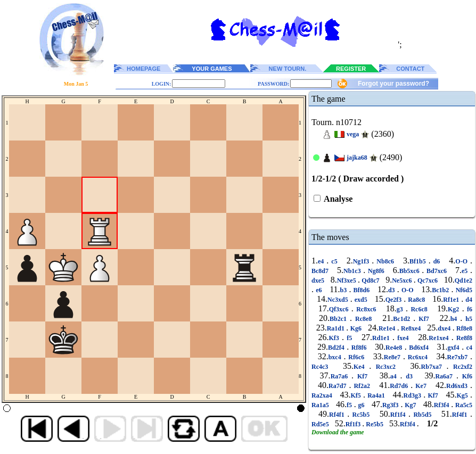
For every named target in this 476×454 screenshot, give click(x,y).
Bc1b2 (441, 290)
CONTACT (410, 69)
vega (353, 134)
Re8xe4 (411, 328)
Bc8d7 (321, 271)
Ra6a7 (445, 376)
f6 (468, 309)
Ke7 (421, 386)
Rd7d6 (400, 386)
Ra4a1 (376, 395)
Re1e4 (388, 328)
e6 (319, 290)
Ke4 (361, 367)
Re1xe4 (440, 338)
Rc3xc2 (385, 367)
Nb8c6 (385, 261)
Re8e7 (393, 357)
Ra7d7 (339, 386)
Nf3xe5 (347, 280)
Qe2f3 (395, 300)
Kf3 (335, 338)
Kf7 (424, 319)
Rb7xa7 (434, 367)
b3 (345, 290)
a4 (395, 376)
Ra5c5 (463, 405)
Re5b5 (375, 424)
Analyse (337, 199)
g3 (401, 309)
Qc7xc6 (428, 280)
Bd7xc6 (436, 271)
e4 (322, 261)
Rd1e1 (382, 338)
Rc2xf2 (460, 367)
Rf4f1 (338, 415)
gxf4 (455, 348)
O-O (463, 261)
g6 (362, 405)
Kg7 (410, 405)
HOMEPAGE (143, 69)
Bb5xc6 (411, 271)
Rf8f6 (359, 348)
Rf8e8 (463, 328)
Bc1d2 (403, 319)
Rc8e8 (363, 319)
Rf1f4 (399, 415)
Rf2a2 (362, 386)
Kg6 (356, 328)
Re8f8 (463, 338)
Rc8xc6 (366, 309)
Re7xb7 (459, 357)
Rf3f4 (442, 405)
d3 (393, 290)
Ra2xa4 (323, 395)
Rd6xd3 (458, 386)
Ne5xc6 (403, 280)
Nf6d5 (463, 290)
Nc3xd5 (339, 300)
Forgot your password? (393, 84)
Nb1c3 (353, 271)
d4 (468, 300)
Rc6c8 (419, 309)
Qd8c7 (371, 280)
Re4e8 (395, 348)
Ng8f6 (376, 271)
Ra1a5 (321, 405)
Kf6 (465, 376)
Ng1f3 (363, 261)
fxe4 (403, 338)
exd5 (361, 300)
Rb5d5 (422, 415)
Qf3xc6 (340, 309)
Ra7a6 (341, 376)
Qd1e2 (463, 280)
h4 (456, 319)
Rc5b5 (361, 415)
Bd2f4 (337, 348)
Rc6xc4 (418, 357)
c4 (468, 348)
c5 (334, 261)
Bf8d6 (361, 290)
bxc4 (336, 357)
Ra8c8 (416, 300)
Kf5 (357, 395)
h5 (467, 319)
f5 (349, 338)
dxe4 (445, 328)
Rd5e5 (321, 424)
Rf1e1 (452, 300)
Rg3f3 (391, 405)
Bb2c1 (340, 319)
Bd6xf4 (419, 348)
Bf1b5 (419, 261)
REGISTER (351, 69)
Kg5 (463, 395)
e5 (466, 271)
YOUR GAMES (212, 69)
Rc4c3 (322, 367)
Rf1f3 (354, 424)
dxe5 (319, 280)
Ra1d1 (337, 328)
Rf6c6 (356, 357)
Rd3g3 (414, 395)
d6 (437, 261)
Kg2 (455, 309)
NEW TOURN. (288, 69)
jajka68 (357, 158)
